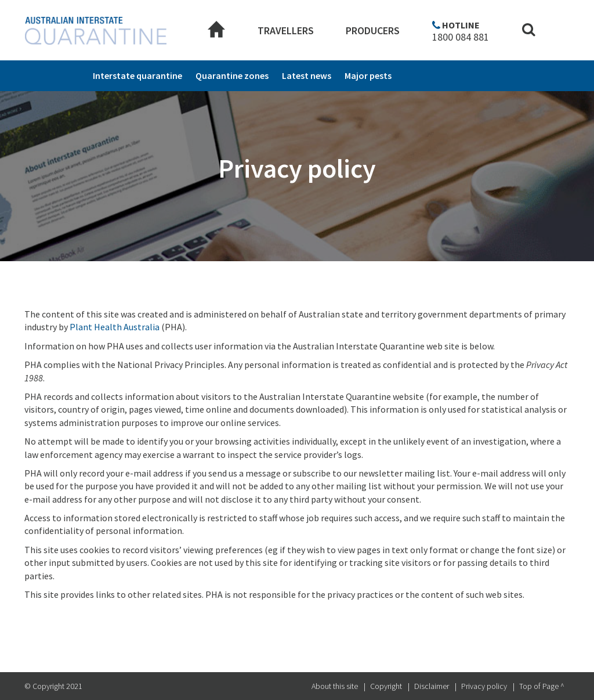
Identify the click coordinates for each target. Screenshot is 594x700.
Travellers (286, 30)
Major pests (368, 75)
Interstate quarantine (137, 75)
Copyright (386, 686)
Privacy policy (484, 686)
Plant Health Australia (115, 327)
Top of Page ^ (542, 686)
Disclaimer (432, 686)
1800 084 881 (461, 37)
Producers (373, 30)
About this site (335, 686)
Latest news (307, 75)
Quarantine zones (232, 75)
